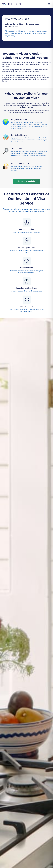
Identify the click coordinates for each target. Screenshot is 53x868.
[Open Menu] (49, 4)
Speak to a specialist (26, 181)
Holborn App (16, 155)
